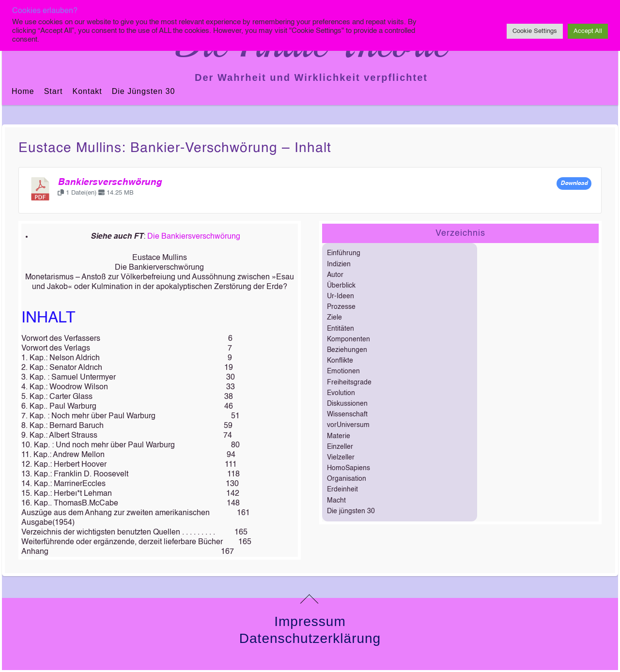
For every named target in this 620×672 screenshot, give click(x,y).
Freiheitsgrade (349, 382)
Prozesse (341, 307)
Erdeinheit (342, 489)
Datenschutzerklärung (310, 638)
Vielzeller (341, 458)
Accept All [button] (588, 31)
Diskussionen (347, 404)
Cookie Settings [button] (535, 31)
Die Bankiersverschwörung (194, 237)
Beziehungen (347, 350)
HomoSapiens (349, 468)
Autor (335, 275)
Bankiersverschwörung (110, 183)
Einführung (344, 253)
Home (23, 91)
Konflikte (340, 361)
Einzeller (340, 447)
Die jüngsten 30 (144, 91)
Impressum (310, 621)
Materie (339, 436)
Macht (336, 501)
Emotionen (343, 371)
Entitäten (341, 329)
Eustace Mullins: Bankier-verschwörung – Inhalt (175, 148)
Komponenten (349, 339)
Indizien (339, 264)
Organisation (347, 479)
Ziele (334, 318)
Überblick (341, 286)
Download (574, 183)
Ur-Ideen (341, 296)
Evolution (341, 393)
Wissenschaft (347, 414)
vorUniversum (348, 425)
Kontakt (87, 91)
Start (54, 91)
